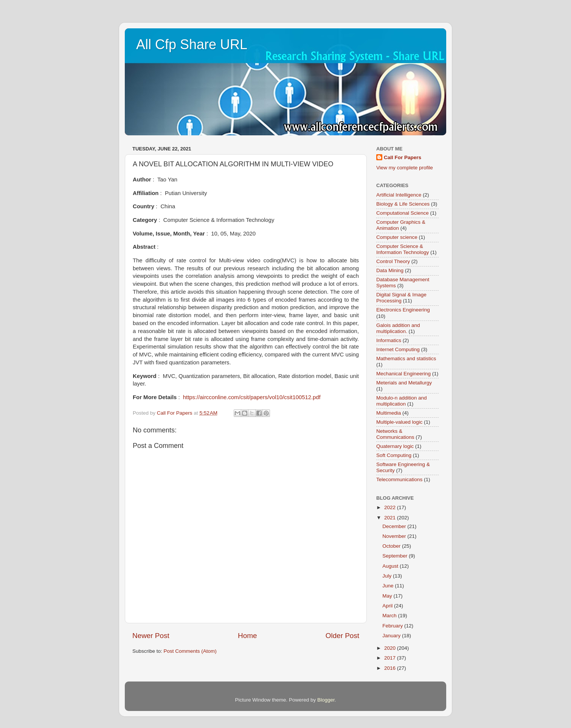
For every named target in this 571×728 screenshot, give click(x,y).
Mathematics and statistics (406, 359)
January (392, 636)
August (391, 566)
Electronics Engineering (403, 310)
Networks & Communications (395, 434)
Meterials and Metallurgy (404, 383)
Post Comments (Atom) (190, 651)
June (389, 586)
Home (247, 636)
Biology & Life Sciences (403, 204)
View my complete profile (405, 168)
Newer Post (151, 636)
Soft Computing (394, 455)
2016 (391, 668)
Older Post (342, 636)
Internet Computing (398, 349)
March (390, 616)
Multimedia (389, 413)
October (392, 546)
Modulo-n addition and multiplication (402, 401)
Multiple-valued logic (399, 422)
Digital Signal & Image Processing (401, 298)
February (393, 626)
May (388, 596)
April (388, 606)
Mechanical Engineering (403, 374)
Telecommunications (399, 479)
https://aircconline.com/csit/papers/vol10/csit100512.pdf (252, 397)
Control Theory (393, 261)
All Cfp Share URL (192, 44)
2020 (391, 648)
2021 (391, 518)
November (395, 536)
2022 (391, 507)
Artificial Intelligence (399, 195)
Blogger (326, 700)
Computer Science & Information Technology (403, 249)
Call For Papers (403, 157)
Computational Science (403, 213)
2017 (391, 658)
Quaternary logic (395, 446)
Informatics (389, 340)
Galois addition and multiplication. (398, 328)
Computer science (397, 237)
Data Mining (390, 270)
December (395, 526)
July (388, 576)
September (396, 556)
